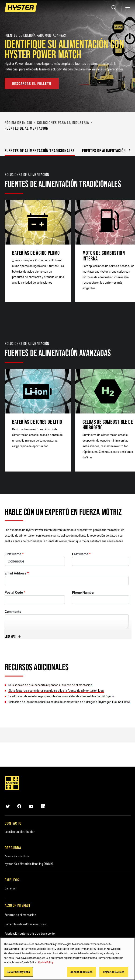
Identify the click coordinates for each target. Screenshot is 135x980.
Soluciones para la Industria (63, 123)
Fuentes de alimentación (20, 915)
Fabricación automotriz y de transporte (30, 933)
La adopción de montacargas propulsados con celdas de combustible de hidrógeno (61, 696)
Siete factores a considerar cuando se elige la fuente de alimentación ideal (56, 691)
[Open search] (114, 7)
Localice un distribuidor (20, 832)
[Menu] (128, 7)
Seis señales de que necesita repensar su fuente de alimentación (50, 685)
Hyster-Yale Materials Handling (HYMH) (29, 864)
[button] (126, 150)
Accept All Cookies (81, 972)
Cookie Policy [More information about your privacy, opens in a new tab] (46, 963)
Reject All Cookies (114, 972)
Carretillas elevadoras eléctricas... (26, 924)
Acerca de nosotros (17, 856)
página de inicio (18, 123)
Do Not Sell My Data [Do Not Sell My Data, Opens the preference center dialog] (18, 972)
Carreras (10, 888)
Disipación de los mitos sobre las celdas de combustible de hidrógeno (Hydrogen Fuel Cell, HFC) (69, 702)
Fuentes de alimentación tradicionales (40, 151)
